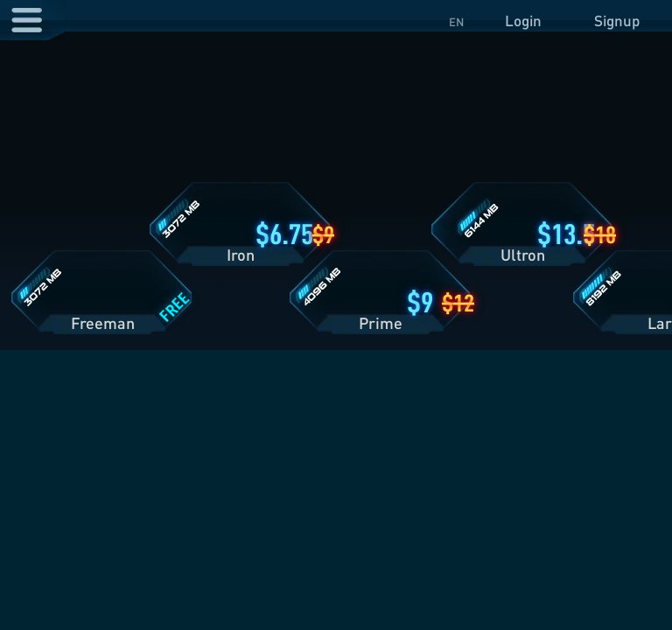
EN (456, 22)
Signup (617, 21)
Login (523, 21)
